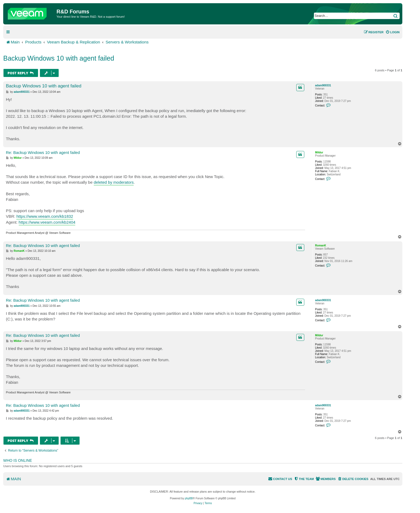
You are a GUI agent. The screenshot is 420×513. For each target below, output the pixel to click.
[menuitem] (393, 32)
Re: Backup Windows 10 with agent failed (43, 152)
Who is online (18, 460)
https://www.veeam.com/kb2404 (47, 222)
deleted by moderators (114, 182)
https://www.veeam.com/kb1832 (45, 216)
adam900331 (323, 85)
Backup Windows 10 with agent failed (59, 58)
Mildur (319, 152)
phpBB (189, 498)
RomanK (320, 246)
